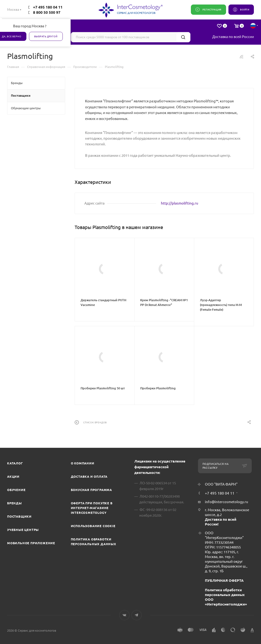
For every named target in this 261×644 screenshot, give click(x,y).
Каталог (15, 463)
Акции (13, 477)
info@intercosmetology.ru (227, 502)
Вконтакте (124, 615)
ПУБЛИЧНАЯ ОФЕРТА (224, 580)
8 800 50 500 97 (47, 12)
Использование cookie (93, 526)
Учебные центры (23, 530)
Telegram (137, 615)
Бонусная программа (91, 490)
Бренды (14, 503)
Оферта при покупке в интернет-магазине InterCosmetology (92, 508)
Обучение (16, 490)
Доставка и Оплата (89, 477)
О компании (83, 463)
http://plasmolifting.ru (180, 203)
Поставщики (19, 516)
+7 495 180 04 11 (48, 7)
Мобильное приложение (31, 543)
